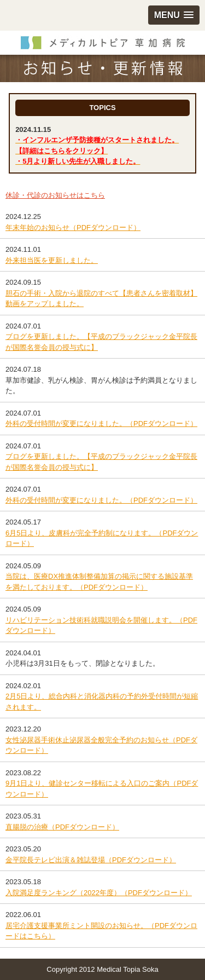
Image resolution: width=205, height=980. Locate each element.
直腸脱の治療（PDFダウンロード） (62, 827)
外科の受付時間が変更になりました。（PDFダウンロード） (101, 423)
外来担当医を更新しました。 (52, 260)
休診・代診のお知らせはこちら (55, 195)
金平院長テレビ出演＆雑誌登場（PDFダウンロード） (91, 860)
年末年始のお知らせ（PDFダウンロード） (73, 227)
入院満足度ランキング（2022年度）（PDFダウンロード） (99, 893)
